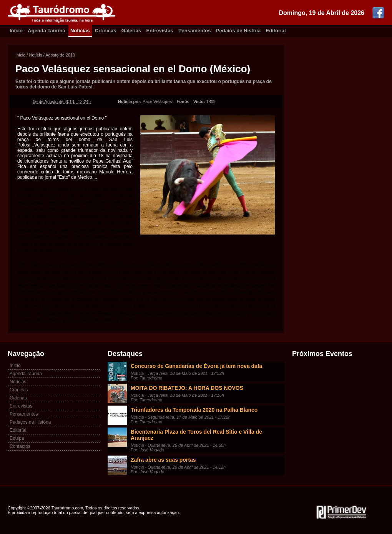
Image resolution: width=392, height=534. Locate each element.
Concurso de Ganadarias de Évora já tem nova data (196, 366)
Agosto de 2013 (60, 55)
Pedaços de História (30, 422)
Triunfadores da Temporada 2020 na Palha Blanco (194, 410)
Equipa (17, 438)
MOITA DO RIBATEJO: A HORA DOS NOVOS (187, 388)
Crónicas (106, 31)
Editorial (276, 31)
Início (20, 55)
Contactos (20, 446)
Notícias (80, 31)
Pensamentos (195, 31)
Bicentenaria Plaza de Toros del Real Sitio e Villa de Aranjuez (196, 435)
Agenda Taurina (46, 31)
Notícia (35, 55)
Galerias (131, 31)
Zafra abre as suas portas (163, 460)
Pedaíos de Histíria (238, 31)
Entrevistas (160, 31)
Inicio (16, 31)
